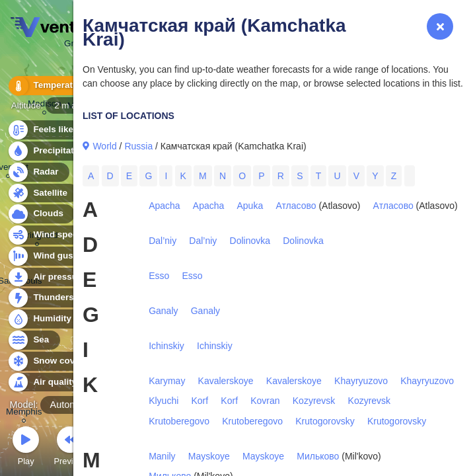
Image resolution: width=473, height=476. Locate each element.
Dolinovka (250, 241)
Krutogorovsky (325, 421)
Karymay (167, 381)
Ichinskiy (166, 346)
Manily (162, 456)
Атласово (296, 206)
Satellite (43, 193)
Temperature (52, 86)
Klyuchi (164, 401)
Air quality (47, 382)
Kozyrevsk (314, 401)
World (104, 146)
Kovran (265, 401)
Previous (70, 448)
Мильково (318, 456)
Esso (159, 276)
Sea (33, 340)
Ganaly (163, 311)
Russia (138, 146)
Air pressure (52, 277)
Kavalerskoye (226, 381)
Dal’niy (163, 241)
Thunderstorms (58, 298)
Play (26, 448)
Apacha (164, 206)
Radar (38, 172)
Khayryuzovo (361, 381)
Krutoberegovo (179, 421)
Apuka (250, 206)
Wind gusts (50, 256)
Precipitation (53, 151)
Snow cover (51, 361)
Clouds (41, 214)
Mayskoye (209, 456)
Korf (200, 401)
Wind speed (51, 235)
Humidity (45, 319)
